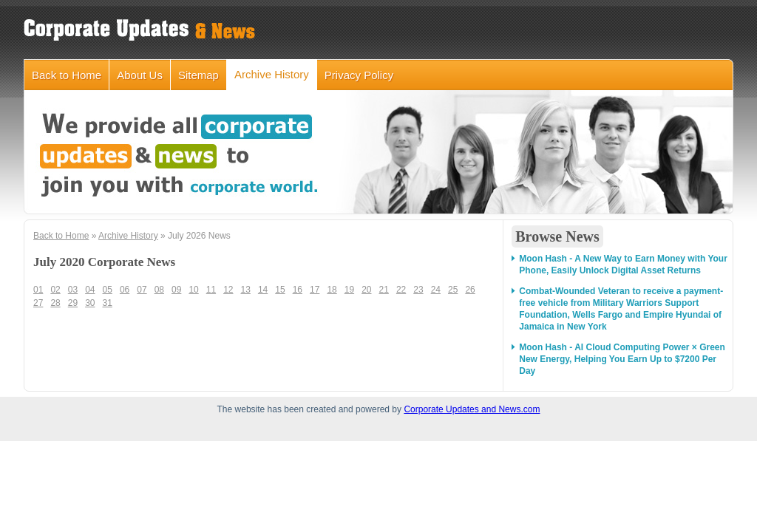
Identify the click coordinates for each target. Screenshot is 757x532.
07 (142, 290)
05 (108, 290)
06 (125, 290)
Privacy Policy (359, 75)
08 (159, 290)
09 (176, 290)
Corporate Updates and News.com (472, 409)
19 (349, 290)
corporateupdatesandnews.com (142, 30)
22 (401, 290)
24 (436, 290)
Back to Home (67, 75)
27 (38, 303)
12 (228, 290)
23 (418, 290)
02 (55, 290)
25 (453, 290)
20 (366, 290)
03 (73, 290)
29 (73, 303)
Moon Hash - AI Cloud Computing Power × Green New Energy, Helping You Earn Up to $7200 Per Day (622, 359)
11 (211, 290)
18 (332, 290)
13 (246, 290)
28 (55, 303)
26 (470, 290)
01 (38, 290)
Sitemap (198, 75)
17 (315, 290)
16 (298, 290)
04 (90, 290)
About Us (140, 75)
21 (384, 290)
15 (280, 290)
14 (263, 290)
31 (108, 303)
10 (193, 290)
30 (90, 303)
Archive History (272, 74)
